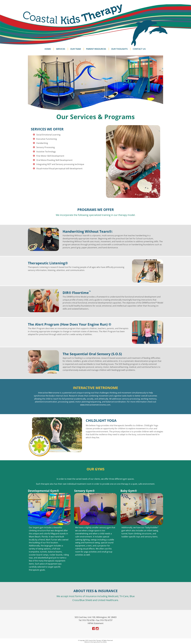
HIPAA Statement (96, 623)
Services (61, 49)
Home (48, 49)
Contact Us (139, 49)
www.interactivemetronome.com (95, 405)
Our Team (76, 49)
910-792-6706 (88, 620)
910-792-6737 (106, 620)
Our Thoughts (119, 49)
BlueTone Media (102, 642)
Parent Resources (96, 49)
